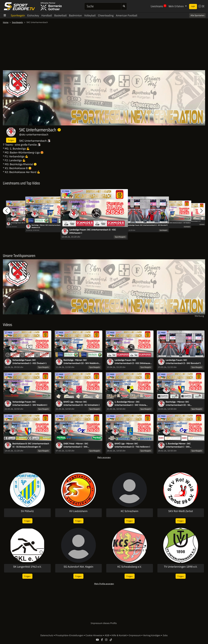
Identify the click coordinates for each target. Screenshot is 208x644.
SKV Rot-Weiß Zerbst (181, 511)
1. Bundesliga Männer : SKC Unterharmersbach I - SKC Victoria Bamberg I (130, 404)
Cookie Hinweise (94, 635)
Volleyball (90, 15)
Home (6, 22)
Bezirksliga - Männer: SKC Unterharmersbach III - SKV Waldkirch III (49, 226)
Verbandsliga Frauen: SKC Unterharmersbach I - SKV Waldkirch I (175, 224)
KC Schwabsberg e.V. (130, 567)
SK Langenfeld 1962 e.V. (27, 567)
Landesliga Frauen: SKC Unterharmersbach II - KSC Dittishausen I (93, 231)
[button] (7, 211)
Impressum (135, 635)
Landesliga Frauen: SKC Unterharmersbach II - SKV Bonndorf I (148, 225)
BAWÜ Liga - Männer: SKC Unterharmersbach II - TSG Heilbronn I (132, 445)
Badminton (76, 15)
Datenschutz (47, 635)
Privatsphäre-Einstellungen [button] (70, 635)
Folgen (11, 140)
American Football (127, 15)
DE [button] (201, 6)
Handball (47, 15)
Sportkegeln (18, 15)
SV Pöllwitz (27, 511)
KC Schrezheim (130, 511)
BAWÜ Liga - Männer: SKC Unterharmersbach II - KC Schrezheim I (190, 222)
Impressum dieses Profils (104, 623)
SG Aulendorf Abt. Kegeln (78, 567)
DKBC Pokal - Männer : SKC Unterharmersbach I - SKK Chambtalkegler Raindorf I (76, 445)
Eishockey (33, 15)
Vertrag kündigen (152, 635)
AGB (107, 635)
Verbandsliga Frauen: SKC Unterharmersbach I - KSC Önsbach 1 (29, 362)
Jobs (165, 635)
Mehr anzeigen (104, 457)
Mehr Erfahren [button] (176, 6)
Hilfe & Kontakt (119, 635)
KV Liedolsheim (78, 511)
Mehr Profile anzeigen (104, 584)
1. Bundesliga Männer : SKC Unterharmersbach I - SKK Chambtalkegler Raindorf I (178, 445)
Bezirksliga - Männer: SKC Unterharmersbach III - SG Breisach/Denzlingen (178, 404)
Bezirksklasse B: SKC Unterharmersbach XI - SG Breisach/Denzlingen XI (31, 445)
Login (193, 6)
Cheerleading (106, 15)
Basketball (60, 15)
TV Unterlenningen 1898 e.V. (181, 567)
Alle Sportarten (197, 15)
